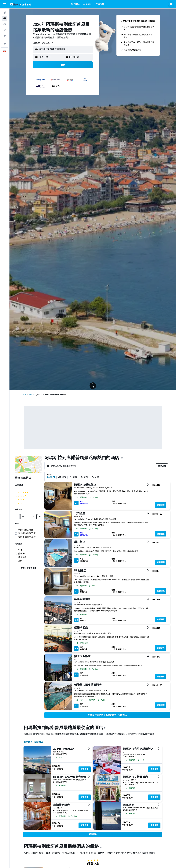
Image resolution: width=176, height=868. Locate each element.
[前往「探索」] (5, 36)
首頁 (24, 395)
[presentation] (122, 458)
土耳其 (32, 395)
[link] (28, 568)
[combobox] (43, 43)
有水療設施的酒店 (27, 533)
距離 (95, 477)
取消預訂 (22, 557)
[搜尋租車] (5, 24)
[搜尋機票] (5, 13)
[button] (5, 4)
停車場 (21, 554)
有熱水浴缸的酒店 (27, 537)
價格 (62, 477)
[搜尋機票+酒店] (5, 30)
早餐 (20, 550)
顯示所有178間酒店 (33, 742)
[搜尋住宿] (5, 18)
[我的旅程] (5, 44)
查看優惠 (161, 505)
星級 (73, 477)
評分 (84, 477)
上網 (20, 561)
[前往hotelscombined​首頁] (21, 4)
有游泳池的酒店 (26, 530)
